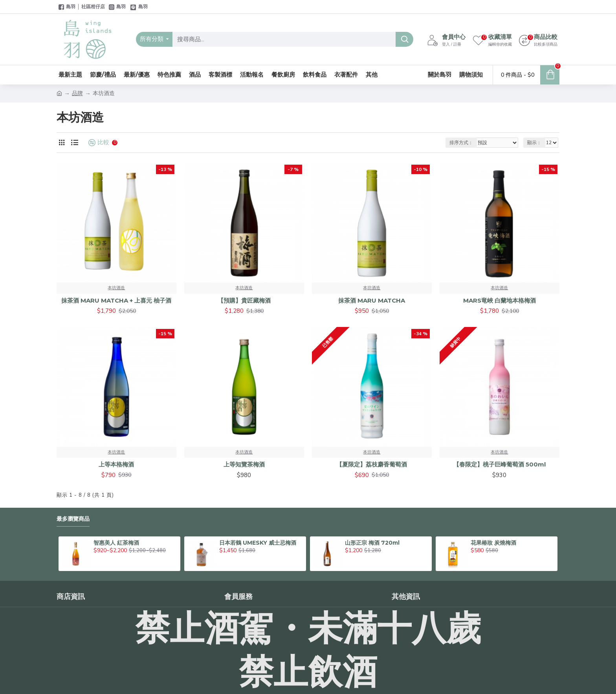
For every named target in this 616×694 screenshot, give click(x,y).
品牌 (77, 93)
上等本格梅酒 (116, 464)
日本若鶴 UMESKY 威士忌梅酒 (258, 543)
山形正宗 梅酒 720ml (372, 543)
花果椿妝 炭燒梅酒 (493, 543)
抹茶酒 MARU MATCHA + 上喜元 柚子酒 (116, 300)
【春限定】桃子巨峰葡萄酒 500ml (500, 464)
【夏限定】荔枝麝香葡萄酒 (372, 464)
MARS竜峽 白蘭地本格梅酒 (500, 300)
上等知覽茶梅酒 (244, 464)
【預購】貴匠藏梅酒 (244, 300)
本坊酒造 (116, 288)
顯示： (534, 143)
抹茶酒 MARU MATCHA (372, 300)
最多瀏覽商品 (73, 519)
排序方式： (461, 143)
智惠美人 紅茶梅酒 (116, 543)
